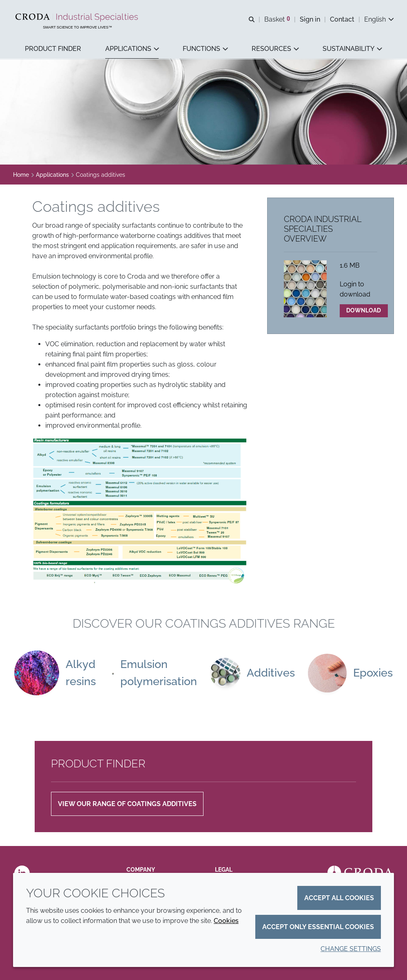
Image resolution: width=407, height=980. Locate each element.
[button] (53, 49)
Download (364, 311)
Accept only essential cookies (318, 927)
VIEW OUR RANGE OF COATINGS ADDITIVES (127, 805)
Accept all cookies (339, 898)
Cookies (226, 921)
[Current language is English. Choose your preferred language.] (379, 19)
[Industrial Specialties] (78, 18)
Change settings (351, 949)
